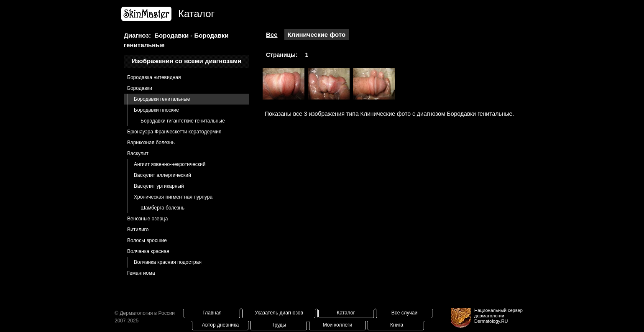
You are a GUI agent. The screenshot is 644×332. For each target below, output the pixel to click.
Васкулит (138, 153)
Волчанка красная (148, 251)
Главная (212, 313)
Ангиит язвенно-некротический (170, 164)
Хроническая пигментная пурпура (173, 197)
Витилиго (138, 230)
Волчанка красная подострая (168, 262)
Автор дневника (220, 325)
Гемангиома (141, 273)
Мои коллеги (337, 325)
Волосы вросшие (147, 240)
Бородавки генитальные (162, 99)
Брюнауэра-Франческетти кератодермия (174, 132)
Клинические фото (317, 34)
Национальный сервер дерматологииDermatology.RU (498, 316)
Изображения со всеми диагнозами (187, 61)
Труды (279, 325)
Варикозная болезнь (151, 143)
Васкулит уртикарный (159, 186)
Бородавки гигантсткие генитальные (183, 121)
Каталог (346, 313)
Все (272, 34)
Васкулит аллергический (162, 175)
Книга (397, 325)
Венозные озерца (147, 219)
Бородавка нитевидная (154, 77)
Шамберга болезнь (162, 208)
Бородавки (140, 88)
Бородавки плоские (156, 110)
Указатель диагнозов (279, 313)
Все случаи (405, 313)
